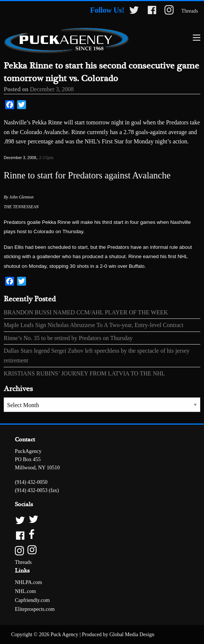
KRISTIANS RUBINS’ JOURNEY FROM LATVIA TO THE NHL (84, 373)
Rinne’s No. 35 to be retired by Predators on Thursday (68, 338)
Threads (190, 11)
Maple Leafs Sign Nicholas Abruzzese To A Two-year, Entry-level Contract (94, 325)
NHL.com (25, 591)
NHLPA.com (28, 582)
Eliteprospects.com (35, 609)
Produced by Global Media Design (118, 635)
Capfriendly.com (32, 600)
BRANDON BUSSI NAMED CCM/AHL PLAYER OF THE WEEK (86, 312)
